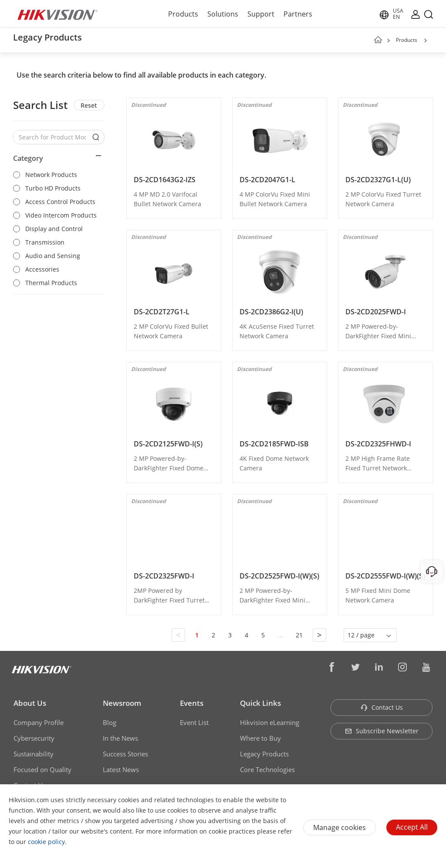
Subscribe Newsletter (382, 731)
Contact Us (382, 707)
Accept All (412, 827)
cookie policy (46, 842)
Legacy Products (264, 754)
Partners (298, 14)
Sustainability (34, 754)
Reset (89, 105)
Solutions (223, 14)
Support (261, 14)
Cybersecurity (34, 738)
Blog (110, 722)
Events (192, 703)
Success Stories (125, 754)
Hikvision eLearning (270, 722)
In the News (120, 738)
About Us (30, 703)
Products (183, 14)
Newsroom (122, 703)
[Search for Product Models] (52, 137)
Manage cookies (340, 827)
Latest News (121, 769)
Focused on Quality (42, 769)
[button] (426, 41)
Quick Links (260, 703)
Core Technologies (267, 769)
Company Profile (39, 722)
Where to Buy (260, 738)
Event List (194, 722)
